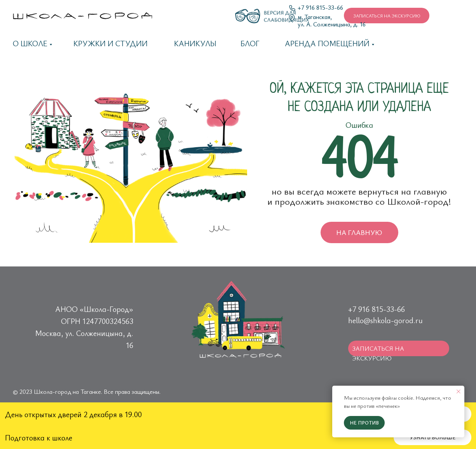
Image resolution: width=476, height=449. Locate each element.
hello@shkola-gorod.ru (385, 320)
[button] (387, 16)
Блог (250, 43)
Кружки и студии (111, 43)
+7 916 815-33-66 (320, 7)
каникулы (195, 43)
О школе (30, 43)
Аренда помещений (327, 43)
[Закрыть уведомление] (459, 392)
